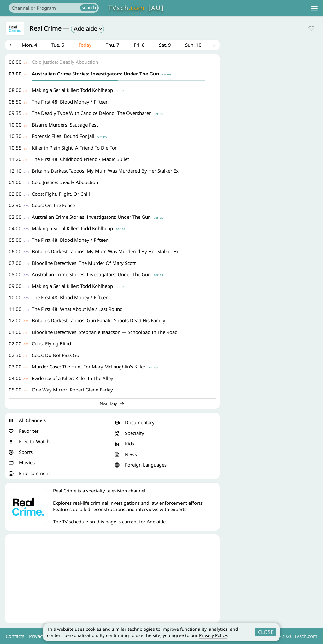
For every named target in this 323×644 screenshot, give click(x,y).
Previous (10, 45)
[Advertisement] (112, 580)
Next (214, 45)
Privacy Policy (213, 635)
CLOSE (266, 632)
